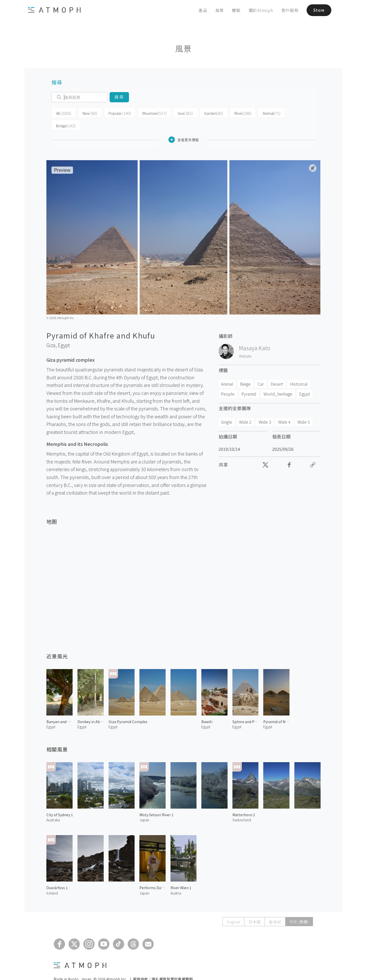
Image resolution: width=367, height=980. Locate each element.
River (236, 113)
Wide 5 (304, 409)
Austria (176, 880)
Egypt (64, 332)
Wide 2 (245, 409)
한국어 (275, 909)
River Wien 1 (181, 875)
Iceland (52, 880)
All (63, 113)
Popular (117, 113)
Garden (207, 113)
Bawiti (207, 709)
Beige (245, 371)
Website (245, 343)
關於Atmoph (259, 10)
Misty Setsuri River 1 (156, 802)
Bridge (292, 113)
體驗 (235, 10)
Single (227, 409)
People (228, 381)
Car (261, 371)
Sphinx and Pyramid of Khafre (246, 709)
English (233, 909)
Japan (144, 807)
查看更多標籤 (184, 127)
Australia (53, 807)
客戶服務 (288, 10)
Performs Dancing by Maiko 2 (153, 875)
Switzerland (242, 807)
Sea (180, 113)
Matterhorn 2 (244, 802)
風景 (218, 10)
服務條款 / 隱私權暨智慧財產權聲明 (163, 966)
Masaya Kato (255, 335)
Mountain (150, 113)
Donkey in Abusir (91, 709)
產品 (201, 10)
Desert (277, 371)
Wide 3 (265, 409)
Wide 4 (284, 409)
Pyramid (249, 381)
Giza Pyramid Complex (128, 709)
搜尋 (119, 97)
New (88, 113)
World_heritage (278, 381)
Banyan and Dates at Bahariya (60, 709)
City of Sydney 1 (60, 802)
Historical (299, 371)
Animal (263, 113)
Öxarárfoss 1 (57, 875)
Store (318, 10)
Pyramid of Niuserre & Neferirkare (276, 709)
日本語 (254, 909)
